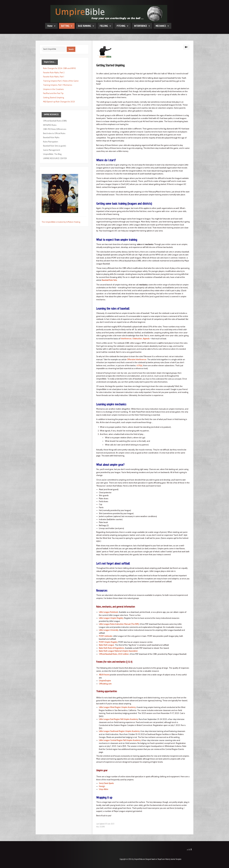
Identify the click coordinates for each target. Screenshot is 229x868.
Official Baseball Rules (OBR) (55, 121)
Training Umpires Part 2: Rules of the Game (61, 81)
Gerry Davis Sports (106, 783)
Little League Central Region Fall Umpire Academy (120, 740)
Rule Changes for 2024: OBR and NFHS (59, 68)
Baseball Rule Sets (109, 280)
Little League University (109, 630)
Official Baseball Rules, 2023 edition (114, 654)
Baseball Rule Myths (51, 137)
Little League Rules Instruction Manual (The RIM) (119, 624)
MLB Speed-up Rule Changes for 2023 (59, 102)
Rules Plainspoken (51, 142)
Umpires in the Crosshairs (53, 89)
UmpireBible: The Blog (52, 154)
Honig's (102, 786)
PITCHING (121, 26)
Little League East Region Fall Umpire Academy (118, 719)
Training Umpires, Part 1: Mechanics (58, 85)
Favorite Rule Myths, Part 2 (54, 73)
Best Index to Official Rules (54, 133)
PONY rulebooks (106, 636)
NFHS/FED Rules (50, 125)
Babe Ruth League (106, 645)
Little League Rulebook (108, 612)
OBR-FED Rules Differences (55, 129)
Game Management (52, 150)
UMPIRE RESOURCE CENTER (55, 158)
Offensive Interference (137, 360)
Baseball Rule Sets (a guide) (55, 146)
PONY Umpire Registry (108, 642)
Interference (126, 339)
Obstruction (137, 339)
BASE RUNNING (84, 26)
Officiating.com (105, 684)
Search (71, 49)
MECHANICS (161, 26)
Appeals (146, 339)
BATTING (65, 26)
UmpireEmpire (105, 681)
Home (50, 26)
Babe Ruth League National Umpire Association (118, 651)
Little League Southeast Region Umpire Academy (119, 731)
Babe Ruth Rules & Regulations (112, 648)
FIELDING (104, 26)
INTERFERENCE (140, 26)
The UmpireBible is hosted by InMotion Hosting (61, 222)
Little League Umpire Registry (111, 618)
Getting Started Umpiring (54, 98)
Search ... (42, 47)
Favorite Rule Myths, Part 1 (54, 77)
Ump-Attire (104, 789)
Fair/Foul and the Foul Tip (53, 93)
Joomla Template (176, 859)
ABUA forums (104, 675)
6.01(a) (139, 366)
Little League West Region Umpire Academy (117, 707)
